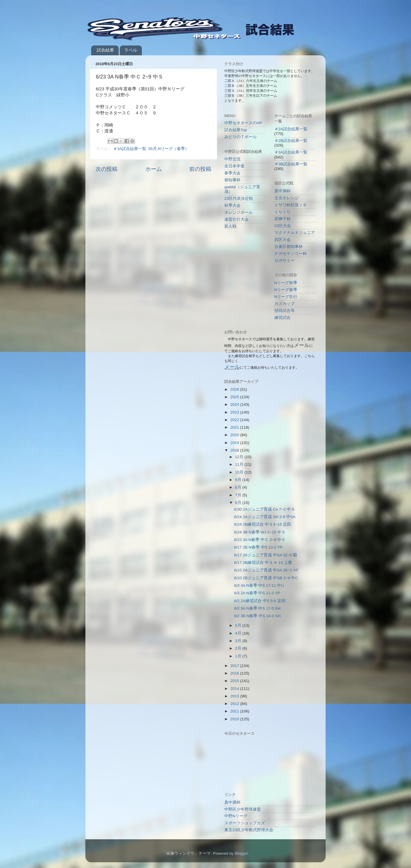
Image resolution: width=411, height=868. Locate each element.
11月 (240, 464)
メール (232, 367)
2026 (235, 389)
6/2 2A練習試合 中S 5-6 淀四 (260, 601)
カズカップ (285, 304)
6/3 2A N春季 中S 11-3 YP (257, 593)
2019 (235, 443)
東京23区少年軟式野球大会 (249, 830)
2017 (235, 666)
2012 (235, 704)
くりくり (282, 212)
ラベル (131, 50)
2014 (235, 689)
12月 (240, 457)
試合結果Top (236, 130)
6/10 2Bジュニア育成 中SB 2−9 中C (266, 578)
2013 (235, 696)
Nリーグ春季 (286, 290)
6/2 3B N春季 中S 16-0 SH (257, 616)
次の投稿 (107, 169)
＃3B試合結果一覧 (291, 164)
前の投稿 (200, 169)
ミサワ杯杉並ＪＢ (291, 205)
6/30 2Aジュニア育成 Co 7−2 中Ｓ (265, 509)
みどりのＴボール (241, 137)
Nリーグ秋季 (286, 283)
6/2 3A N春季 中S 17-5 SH (257, 608)
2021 (235, 427)
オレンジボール (238, 212)
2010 (235, 719)
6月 (239, 503)
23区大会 (283, 226)
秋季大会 (232, 205)
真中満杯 (282, 191)
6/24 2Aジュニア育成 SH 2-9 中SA (265, 517)
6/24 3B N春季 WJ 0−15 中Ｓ (260, 532)
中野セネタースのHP (243, 123)
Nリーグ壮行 (286, 297)
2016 (235, 673)
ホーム (154, 169)
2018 (235, 450)
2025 (235, 397)
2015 (235, 681)
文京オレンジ (287, 198)
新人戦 (230, 226)
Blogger (241, 853)
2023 (235, 412)
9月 (239, 480)
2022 (235, 420)
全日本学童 (234, 166)
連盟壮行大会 (236, 219)
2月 (239, 648)
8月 (239, 487)
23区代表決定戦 (239, 199)
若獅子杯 (282, 219)
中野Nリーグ (236, 816)
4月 (239, 633)
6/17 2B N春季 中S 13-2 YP (258, 547)
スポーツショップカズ (245, 823)
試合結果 (105, 50)
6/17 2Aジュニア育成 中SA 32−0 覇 (266, 555)
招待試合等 (285, 311)
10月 (240, 472)
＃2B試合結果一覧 (291, 141)
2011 (235, 711)
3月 (239, 641)
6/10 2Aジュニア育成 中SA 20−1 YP (266, 570)
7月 (239, 495)
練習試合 (282, 318)
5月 (239, 625)
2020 (235, 435)
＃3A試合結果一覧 (130, 149)
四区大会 (282, 240)
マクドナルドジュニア (295, 233)
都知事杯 (232, 180)
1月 (239, 656)
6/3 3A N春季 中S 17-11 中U (259, 585)
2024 (235, 404)
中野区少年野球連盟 (243, 809)
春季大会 (232, 173)
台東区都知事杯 (289, 247)
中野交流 (232, 159)
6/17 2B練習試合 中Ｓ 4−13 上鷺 (263, 563)
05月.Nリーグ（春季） (169, 149)
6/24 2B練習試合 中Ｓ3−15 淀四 (263, 524)
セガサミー (285, 261)
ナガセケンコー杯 (291, 254)
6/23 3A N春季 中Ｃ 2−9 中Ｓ (260, 540)
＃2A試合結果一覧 (291, 129)
